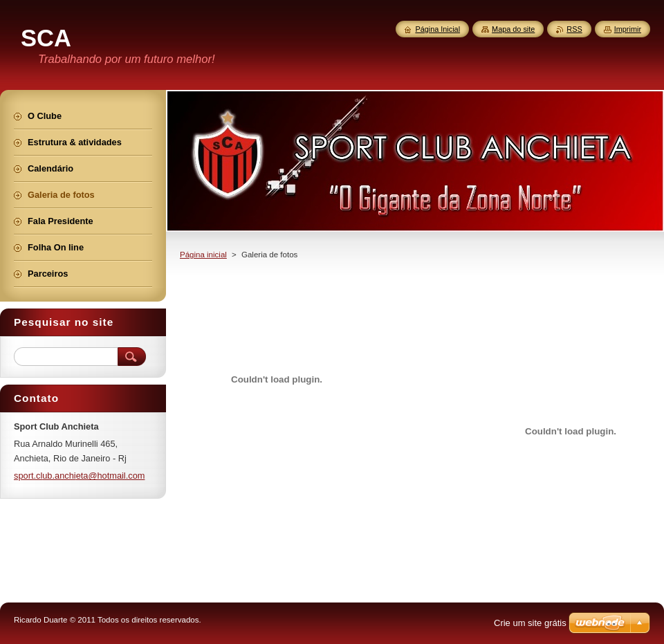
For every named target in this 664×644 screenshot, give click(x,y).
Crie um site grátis (530, 623)
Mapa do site (513, 29)
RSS (574, 29)
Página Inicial (437, 29)
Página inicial (203, 255)
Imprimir (628, 29)
